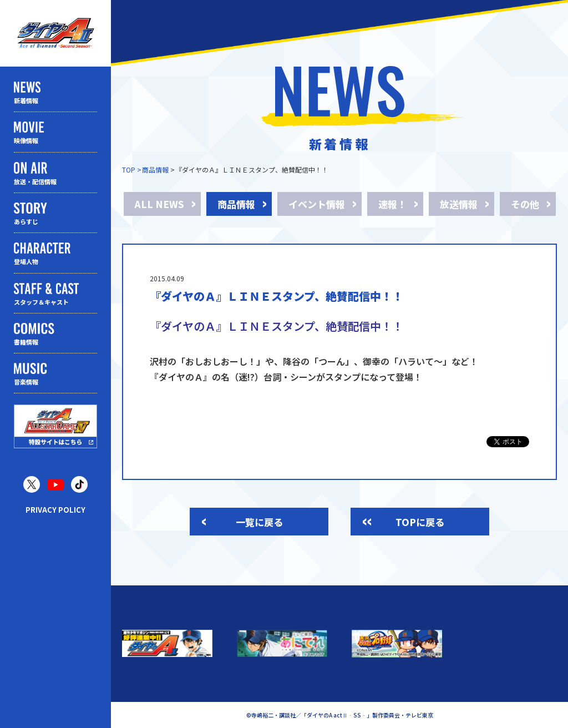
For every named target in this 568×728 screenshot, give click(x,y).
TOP (129, 170)
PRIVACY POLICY (55, 510)
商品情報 (155, 170)
